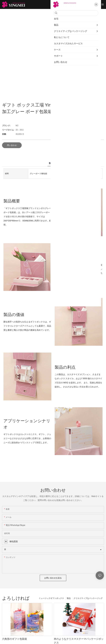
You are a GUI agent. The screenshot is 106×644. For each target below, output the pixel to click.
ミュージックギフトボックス (51, 598)
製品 (69, 598)
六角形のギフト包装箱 (14, 639)
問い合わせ (12, 145)
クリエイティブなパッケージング (88, 598)
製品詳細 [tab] (53, 163)
